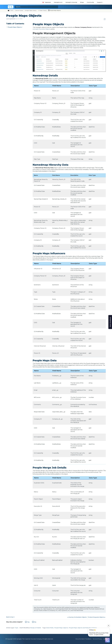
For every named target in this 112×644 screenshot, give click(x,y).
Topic (17, 628)
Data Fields (50, 628)
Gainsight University (71, 2)
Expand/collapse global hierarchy (9, 11)
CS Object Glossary (42, 10)
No (35, 622)
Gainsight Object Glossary (31, 10)
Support (100, 2)
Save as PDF (105, 19)
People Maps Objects (15, 27)
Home (12, 10)
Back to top (10, 617)
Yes (28, 622)
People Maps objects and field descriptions (83, 628)
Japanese (46, 2)
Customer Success (19, 10)
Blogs (82, 2)
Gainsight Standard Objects (41, 29)
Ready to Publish (36, 628)
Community (90, 2)
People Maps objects (61, 628)
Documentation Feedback (83, 639)
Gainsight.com (58, 2)
